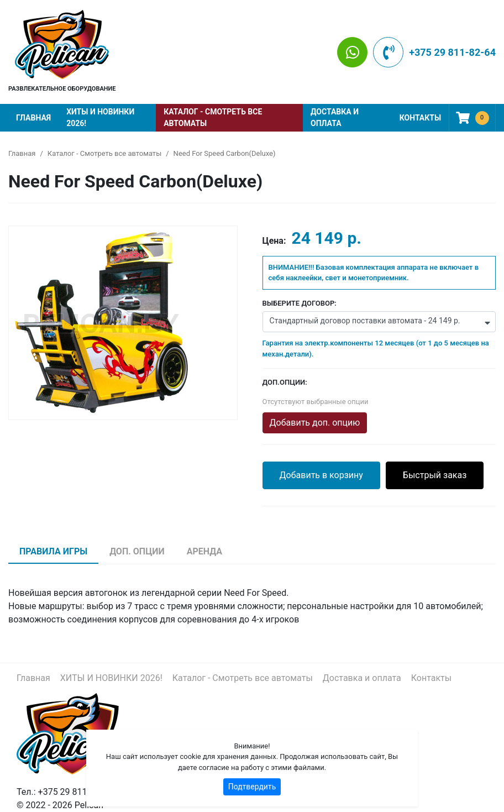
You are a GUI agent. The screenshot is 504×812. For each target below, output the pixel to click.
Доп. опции (137, 551)
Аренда (204, 551)
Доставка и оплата (335, 117)
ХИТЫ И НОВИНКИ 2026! (100, 117)
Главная (33, 118)
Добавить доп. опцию (315, 423)
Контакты (420, 118)
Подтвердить (252, 787)
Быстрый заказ (435, 475)
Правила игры (53, 551)
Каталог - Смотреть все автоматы (213, 117)
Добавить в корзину (321, 475)
